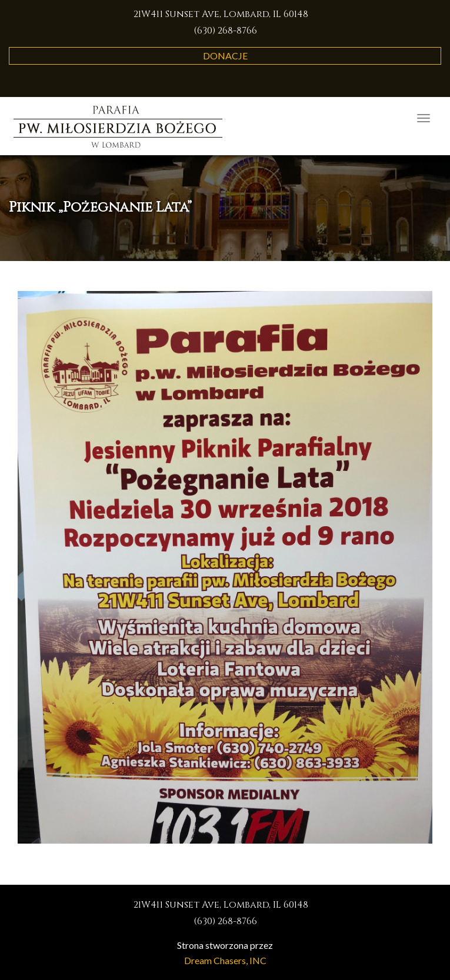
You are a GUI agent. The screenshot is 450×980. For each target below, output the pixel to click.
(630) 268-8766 (225, 31)
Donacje (225, 56)
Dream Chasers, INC (225, 960)
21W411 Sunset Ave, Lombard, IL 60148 (221, 14)
